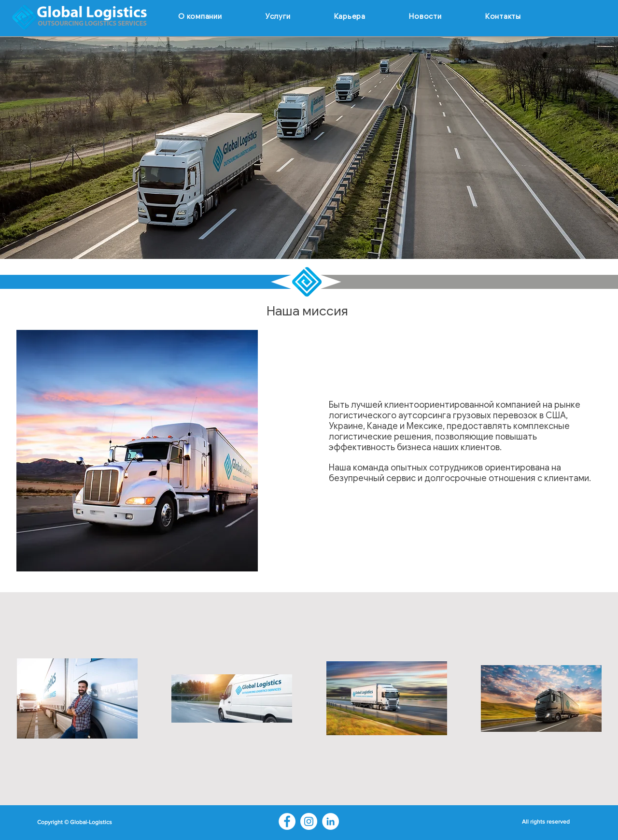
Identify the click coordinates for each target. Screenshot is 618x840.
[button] (278, 16)
